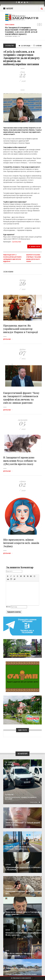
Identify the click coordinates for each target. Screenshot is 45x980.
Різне (7, 971)
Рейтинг (37, 46)
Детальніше (8, 339)
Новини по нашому (10, 909)
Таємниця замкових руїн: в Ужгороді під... (24, 892)
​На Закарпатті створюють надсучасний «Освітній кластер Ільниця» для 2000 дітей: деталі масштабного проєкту (21, 31)
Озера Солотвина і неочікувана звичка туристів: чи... (21, 975)
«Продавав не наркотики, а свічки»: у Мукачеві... (23, 868)
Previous (38, 24)
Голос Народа (9, 820)
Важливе (8, 930)
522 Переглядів (24, 46)
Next (41, 24)
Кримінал (8, 865)
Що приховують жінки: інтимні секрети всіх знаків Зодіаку (21, 543)
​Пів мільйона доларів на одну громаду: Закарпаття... (20, 848)
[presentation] (8, 576)
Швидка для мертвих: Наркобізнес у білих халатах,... (24, 934)
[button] (8, 576)
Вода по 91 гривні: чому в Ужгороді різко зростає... (22, 913)
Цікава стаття (35, 246)
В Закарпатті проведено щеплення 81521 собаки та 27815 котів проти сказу (20, 461)
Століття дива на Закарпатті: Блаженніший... (20, 954)
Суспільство (17, 242)
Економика (8, 844)
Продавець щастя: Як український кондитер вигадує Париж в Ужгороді (21, 329)
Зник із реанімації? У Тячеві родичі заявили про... (23, 824)
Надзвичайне (9, 889)
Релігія (7, 951)
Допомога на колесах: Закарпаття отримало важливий (21, 798)
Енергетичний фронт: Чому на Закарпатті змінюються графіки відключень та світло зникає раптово (21, 398)
